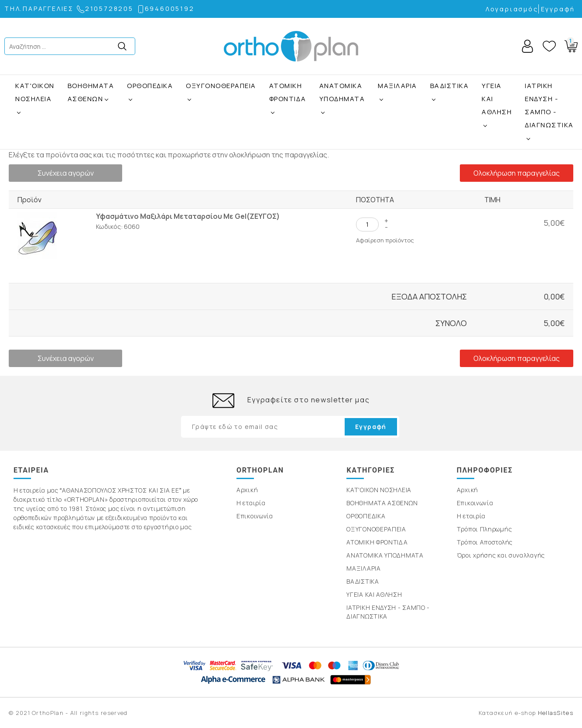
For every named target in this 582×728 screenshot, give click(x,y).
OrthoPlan (291, 46)
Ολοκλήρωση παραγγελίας (517, 173)
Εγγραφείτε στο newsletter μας (308, 400)
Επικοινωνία (255, 516)
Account (527, 46)
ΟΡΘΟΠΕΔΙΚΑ (150, 86)
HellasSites (556, 713)
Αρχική (247, 490)
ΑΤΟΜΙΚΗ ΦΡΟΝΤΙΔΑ (288, 92)
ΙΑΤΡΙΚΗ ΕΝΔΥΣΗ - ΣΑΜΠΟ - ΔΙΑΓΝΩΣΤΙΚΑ (549, 105)
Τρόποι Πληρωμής (484, 529)
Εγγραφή (558, 9)
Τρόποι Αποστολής (485, 542)
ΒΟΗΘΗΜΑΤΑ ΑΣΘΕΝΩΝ (91, 92)
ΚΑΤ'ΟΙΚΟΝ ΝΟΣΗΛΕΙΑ (35, 92)
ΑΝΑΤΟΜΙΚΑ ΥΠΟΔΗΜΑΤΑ (342, 92)
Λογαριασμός (512, 9)
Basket (569, 45)
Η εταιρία (251, 503)
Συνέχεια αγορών (66, 173)
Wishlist (549, 46)
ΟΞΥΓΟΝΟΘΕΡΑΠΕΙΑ (221, 86)
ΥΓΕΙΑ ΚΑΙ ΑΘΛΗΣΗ (497, 99)
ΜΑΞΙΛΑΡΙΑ (397, 86)
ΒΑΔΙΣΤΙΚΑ (450, 86)
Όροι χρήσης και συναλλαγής (501, 555)
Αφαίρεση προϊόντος (385, 240)
